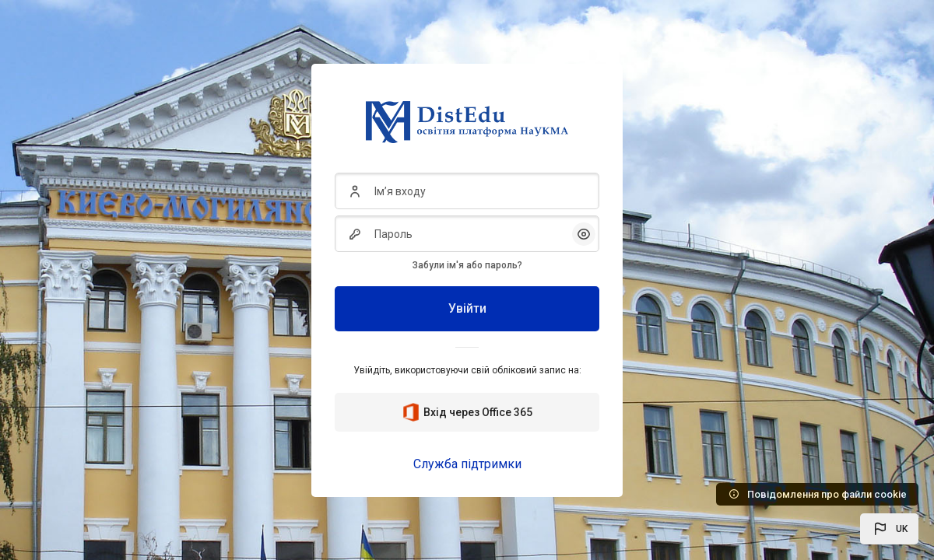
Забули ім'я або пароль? (467, 265)
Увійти (467, 308)
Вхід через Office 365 (467, 412)
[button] (889, 529)
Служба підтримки (467, 464)
